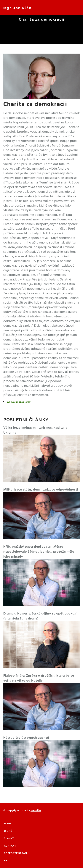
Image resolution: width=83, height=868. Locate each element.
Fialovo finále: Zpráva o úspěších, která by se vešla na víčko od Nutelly (39, 678)
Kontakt (10, 846)
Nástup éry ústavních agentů (26, 738)
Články (9, 838)
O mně (8, 831)
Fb (5, 861)
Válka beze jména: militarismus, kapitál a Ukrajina (35, 430)
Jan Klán (36, 811)
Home (8, 824)
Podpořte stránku (17, 853)
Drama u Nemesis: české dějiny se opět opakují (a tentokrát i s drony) (40, 616)
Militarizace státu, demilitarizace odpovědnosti (41, 490)
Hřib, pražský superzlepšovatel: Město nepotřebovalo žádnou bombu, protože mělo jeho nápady (39, 552)
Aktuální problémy (19, 402)
